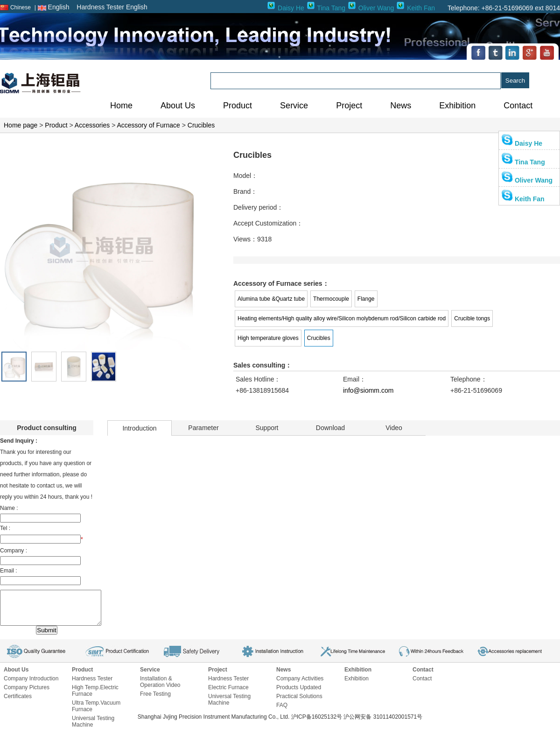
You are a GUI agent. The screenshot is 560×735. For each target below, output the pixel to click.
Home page (21, 125)
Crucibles (201, 125)
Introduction (139, 428)
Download (330, 428)
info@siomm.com (368, 390)
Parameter (203, 428)
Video (394, 428)
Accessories (92, 125)
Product (56, 125)
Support (267, 428)
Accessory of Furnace (148, 125)
